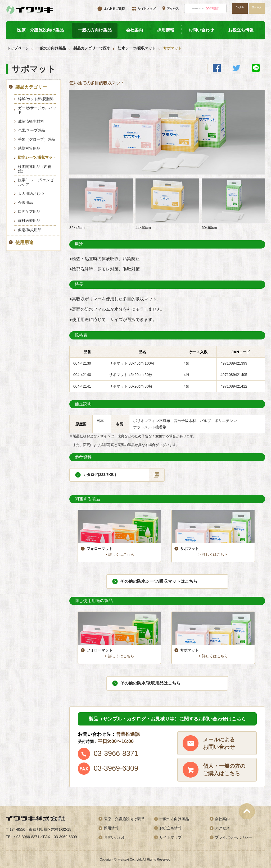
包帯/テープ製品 (31, 130)
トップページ (18, 48)
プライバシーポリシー (233, 837)
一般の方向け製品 (95, 30)
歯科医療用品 (29, 221)
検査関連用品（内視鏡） (35, 169)
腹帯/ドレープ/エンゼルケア (36, 182)
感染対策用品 (29, 148)
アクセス (222, 828)
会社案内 (134, 30)
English (240, 7)
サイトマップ (170, 837)
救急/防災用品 (30, 230)
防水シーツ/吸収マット (137, 48)
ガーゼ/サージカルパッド (37, 110)
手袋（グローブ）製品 (37, 139)
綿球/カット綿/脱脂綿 (36, 99)
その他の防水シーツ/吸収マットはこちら (159, 581)
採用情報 (166, 30)
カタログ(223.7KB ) (100, 475)
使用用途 (24, 243)
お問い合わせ (201, 30)
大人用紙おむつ (31, 194)
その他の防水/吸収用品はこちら (150, 683)
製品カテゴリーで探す (92, 48)
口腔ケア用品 (29, 212)
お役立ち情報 (241, 30)
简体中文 (257, 7)
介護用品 (25, 203)
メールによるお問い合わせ (219, 743)
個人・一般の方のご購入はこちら (224, 769)
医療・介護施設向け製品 (40, 30)
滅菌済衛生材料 (31, 121)
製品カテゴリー (31, 87)
